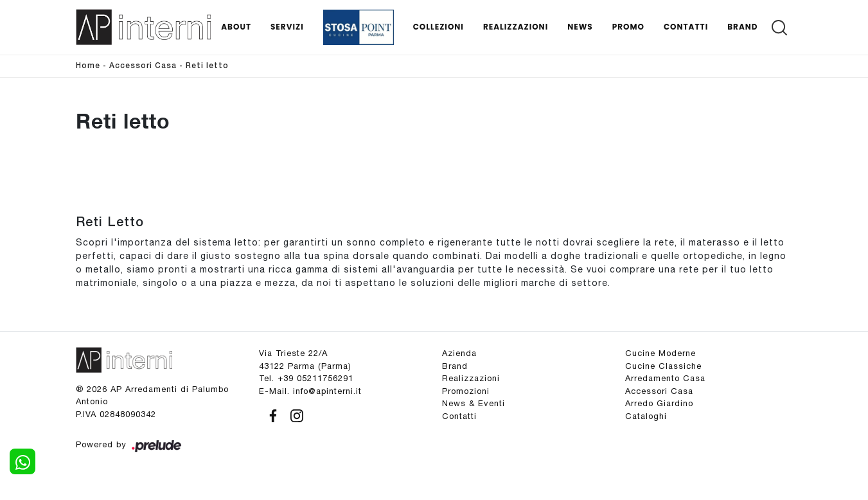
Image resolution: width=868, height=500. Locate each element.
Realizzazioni (516, 27)
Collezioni (438, 27)
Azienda (459, 353)
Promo (628, 27)
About (236, 27)
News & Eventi (474, 403)
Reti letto (207, 66)
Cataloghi (646, 416)
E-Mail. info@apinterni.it (310, 391)
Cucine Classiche (663, 366)
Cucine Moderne (660, 353)
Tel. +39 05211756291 (306, 378)
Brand (742, 27)
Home (88, 66)
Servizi (287, 27)
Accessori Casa (143, 66)
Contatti (686, 27)
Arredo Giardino (659, 403)
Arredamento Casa (665, 378)
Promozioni (466, 391)
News (580, 27)
